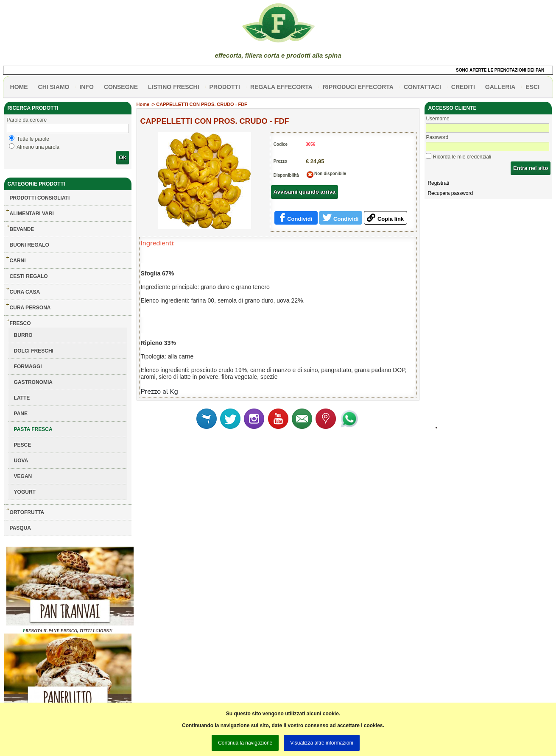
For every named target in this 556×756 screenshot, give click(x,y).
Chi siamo (54, 87)
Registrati (438, 183)
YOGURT (25, 492)
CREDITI (463, 87)
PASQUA (20, 528)
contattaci (422, 87)
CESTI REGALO (29, 276)
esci (532, 87)
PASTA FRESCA (33, 429)
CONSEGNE (121, 87)
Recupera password (450, 193)
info (86, 87)
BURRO (23, 335)
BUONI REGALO (29, 245)
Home (143, 104)
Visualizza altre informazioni (322, 743)
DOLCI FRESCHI (34, 351)
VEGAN (23, 476)
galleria (500, 87)
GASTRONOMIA (33, 382)
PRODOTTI (225, 87)
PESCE (23, 445)
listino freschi (174, 87)
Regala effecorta (281, 87)
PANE (21, 414)
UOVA (21, 461)
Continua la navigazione (245, 743)
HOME (19, 87)
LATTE (22, 398)
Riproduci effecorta (358, 87)
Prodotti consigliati (40, 198)
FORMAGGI (28, 367)
